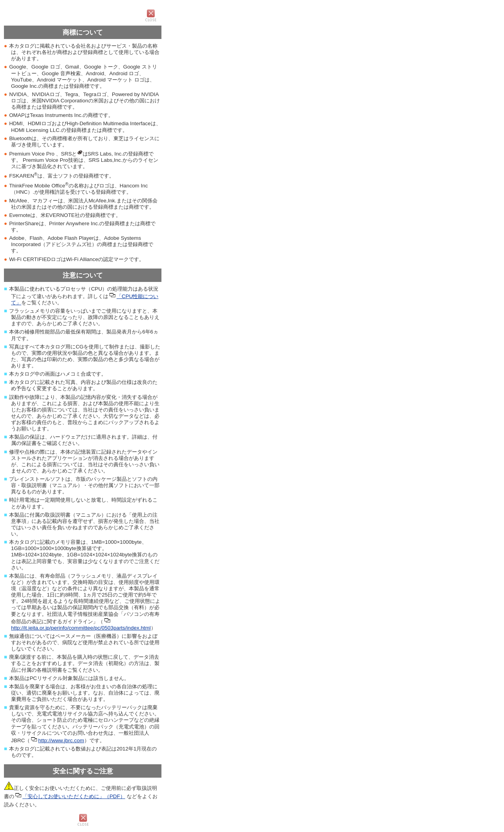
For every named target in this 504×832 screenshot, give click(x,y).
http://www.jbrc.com (61, 740)
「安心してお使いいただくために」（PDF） (74, 796)
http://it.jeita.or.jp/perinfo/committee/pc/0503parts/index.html (81, 628)
